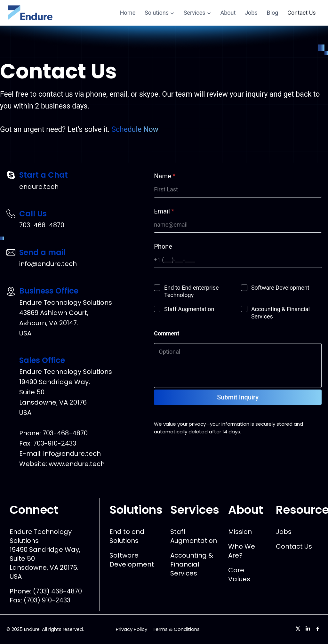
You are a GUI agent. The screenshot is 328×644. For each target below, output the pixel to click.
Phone (163, 246)
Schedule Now (135, 129)
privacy (197, 424)
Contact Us (301, 13)
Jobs (251, 13)
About (228, 13)
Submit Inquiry (238, 397)
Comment (167, 333)
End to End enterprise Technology (191, 291)
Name (165, 176)
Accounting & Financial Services (280, 313)
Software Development (280, 288)
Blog (273, 13)
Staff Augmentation (189, 309)
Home (128, 13)
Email (164, 211)
